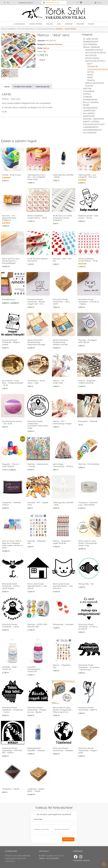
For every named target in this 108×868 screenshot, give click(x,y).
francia (91, 80)
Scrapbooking (90, 100)
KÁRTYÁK (87, 89)
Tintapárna (89, 91)
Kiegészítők (89, 116)
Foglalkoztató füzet (94, 124)
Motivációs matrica (26, 29)
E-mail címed (38, 819)
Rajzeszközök (90, 108)
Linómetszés (89, 111)
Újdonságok (19, 24)
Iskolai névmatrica (95, 83)
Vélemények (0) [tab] (42, 87)
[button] (32, 37)
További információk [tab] (23, 87)
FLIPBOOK (88, 97)
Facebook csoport (26, 3)
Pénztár (80, 24)
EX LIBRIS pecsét (91, 39)
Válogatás (93, 66)
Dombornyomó (91, 42)
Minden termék (36, 24)
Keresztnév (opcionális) (62, 829)
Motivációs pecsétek (95, 53)
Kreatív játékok (91, 122)
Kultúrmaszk (90, 133)
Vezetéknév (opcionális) (41, 829)
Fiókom (91, 24)
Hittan (90, 72)
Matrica (46, 48)
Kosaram (69, 24)
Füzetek (89, 86)
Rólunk (50, 24)
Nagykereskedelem (92, 130)
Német (90, 77)
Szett (90, 64)
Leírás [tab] (7, 87)
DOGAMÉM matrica (94, 50)
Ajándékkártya (91, 127)
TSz (45, 51)
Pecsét (86, 105)
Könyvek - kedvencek (94, 119)
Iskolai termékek (8, 29)
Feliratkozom (68, 839)
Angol (90, 75)
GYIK (59, 24)
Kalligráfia (89, 113)
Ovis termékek (90, 44)
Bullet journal (91, 102)
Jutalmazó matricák (45, 29)
